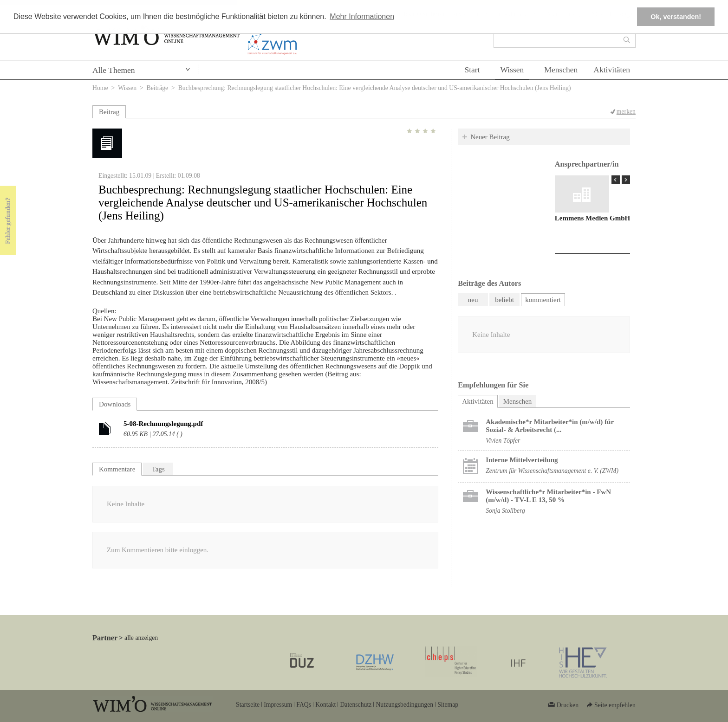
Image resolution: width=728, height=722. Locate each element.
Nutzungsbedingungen (404, 705)
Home (100, 88)
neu (473, 300)
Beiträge (158, 88)
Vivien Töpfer (503, 441)
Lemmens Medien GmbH (593, 218)
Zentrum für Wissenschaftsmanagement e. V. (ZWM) (552, 471)
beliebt (504, 300)
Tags (158, 469)
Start (472, 70)
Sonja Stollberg (505, 511)
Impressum (278, 705)
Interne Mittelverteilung (522, 460)
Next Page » (626, 180)
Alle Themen (114, 70)
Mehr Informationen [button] (362, 16)
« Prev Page (616, 180)
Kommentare (117, 469)
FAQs (304, 705)
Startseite (248, 705)
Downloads (115, 404)
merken (626, 112)
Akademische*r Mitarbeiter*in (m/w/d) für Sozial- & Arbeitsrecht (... (550, 426)
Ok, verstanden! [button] (676, 17)
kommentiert (543, 300)
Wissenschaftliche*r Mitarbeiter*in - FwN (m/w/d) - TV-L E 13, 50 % (548, 496)
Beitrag (109, 112)
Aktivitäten (612, 70)
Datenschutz (356, 705)
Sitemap (448, 705)
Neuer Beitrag (490, 137)
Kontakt (325, 705)
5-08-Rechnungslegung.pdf (163, 424)
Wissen (512, 70)
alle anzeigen (141, 638)
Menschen (561, 70)
